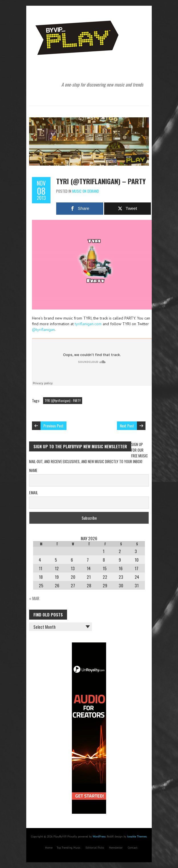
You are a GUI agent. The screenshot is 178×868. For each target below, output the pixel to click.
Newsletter (116, 848)
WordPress (99, 836)
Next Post (127, 426)
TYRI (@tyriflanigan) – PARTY (101, 181)
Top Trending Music (69, 848)
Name (33, 470)
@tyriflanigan (43, 329)
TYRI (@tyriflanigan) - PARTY (63, 401)
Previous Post (53, 426)
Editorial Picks (95, 848)
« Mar (34, 598)
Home (49, 848)
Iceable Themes (137, 836)
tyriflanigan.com (88, 324)
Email (34, 492)
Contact (133, 848)
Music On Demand (86, 191)
